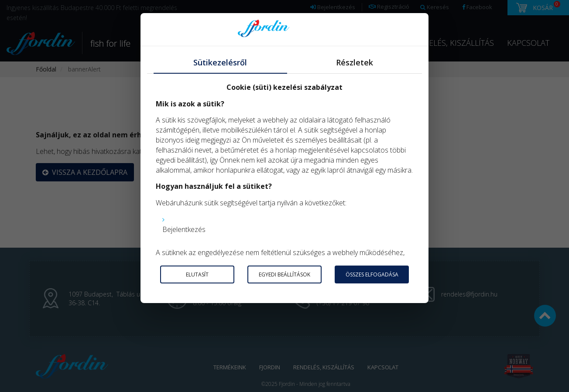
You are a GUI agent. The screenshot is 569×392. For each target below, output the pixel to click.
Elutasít (197, 274)
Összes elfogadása (372, 274)
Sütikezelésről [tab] (220, 62)
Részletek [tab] (355, 62)
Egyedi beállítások (284, 274)
